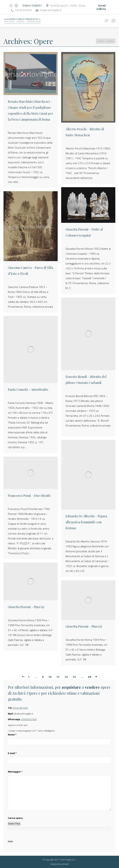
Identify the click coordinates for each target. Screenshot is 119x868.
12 (66, 677)
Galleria (101, 9)
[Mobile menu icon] (113, 21)
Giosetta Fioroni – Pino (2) (84, 626)
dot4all (66, 864)
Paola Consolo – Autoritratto (28, 389)
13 (74, 677)
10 (50, 677)
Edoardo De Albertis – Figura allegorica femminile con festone (86, 522)
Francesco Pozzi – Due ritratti (29, 496)
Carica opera (15, 818)
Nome (12, 735)
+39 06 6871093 (20, 708)
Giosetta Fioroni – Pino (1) (26, 607)
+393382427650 (29, 719)
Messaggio (15, 772)
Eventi (102, 6)
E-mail (12, 753)
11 (58, 677)
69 (90, 677)
